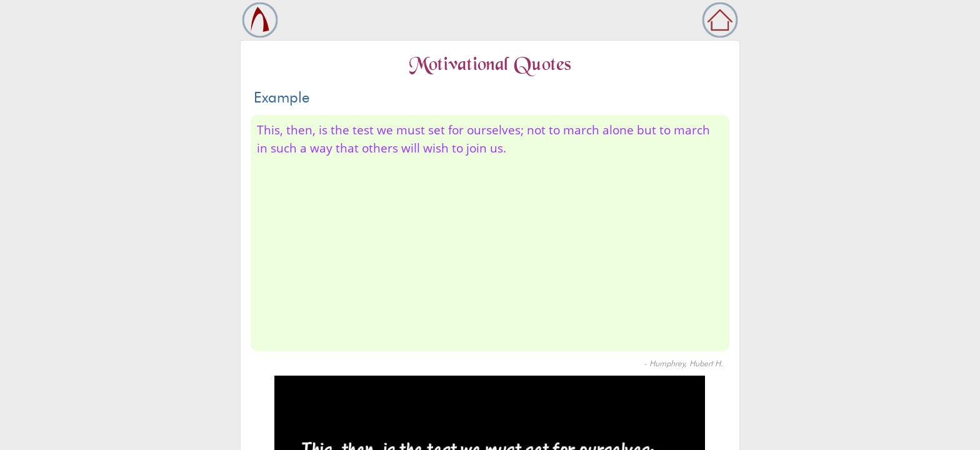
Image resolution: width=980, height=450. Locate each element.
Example (282, 97)
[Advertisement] (490, 251)
